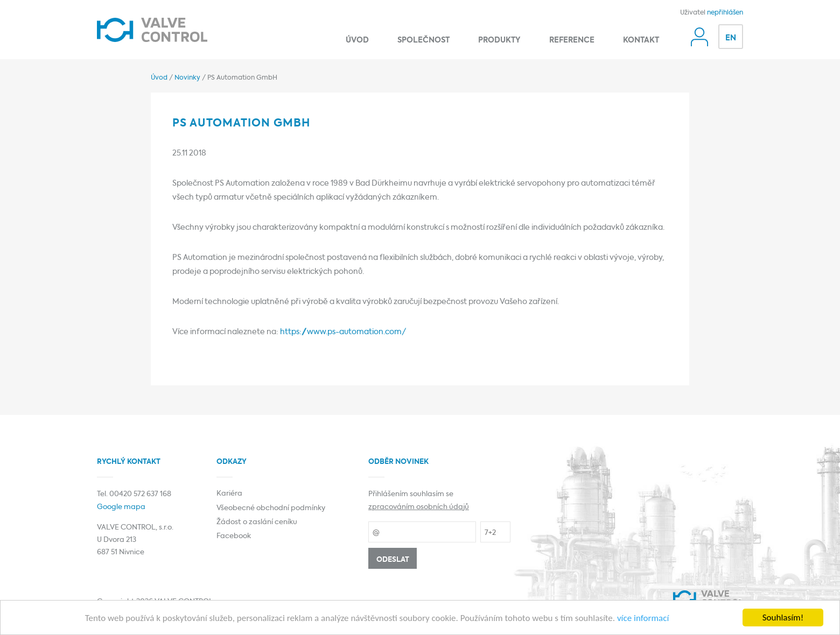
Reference (572, 40)
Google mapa (121, 507)
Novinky (187, 78)
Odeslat (393, 560)
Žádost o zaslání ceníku (257, 522)
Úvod (357, 40)
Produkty (499, 40)
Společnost (423, 40)
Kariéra (229, 494)
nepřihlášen (725, 13)
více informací (643, 619)
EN (731, 38)
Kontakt (641, 40)
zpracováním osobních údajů (419, 507)
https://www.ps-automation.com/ (343, 332)
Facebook (234, 536)
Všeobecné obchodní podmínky (271, 508)
